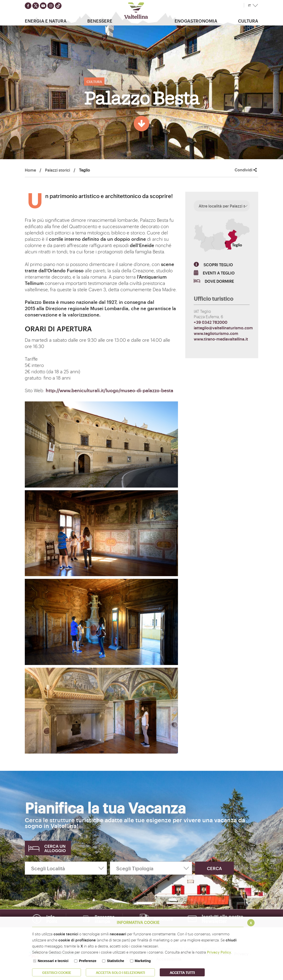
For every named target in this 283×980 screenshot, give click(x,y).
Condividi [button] (246, 170)
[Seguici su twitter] (36, 6)
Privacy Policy (219, 952)
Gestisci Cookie (57, 972)
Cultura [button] (248, 21)
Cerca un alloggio (55, 848)
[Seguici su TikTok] (58, 6)
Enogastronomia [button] (196, 21)
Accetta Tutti (182, 972)
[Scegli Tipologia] (151, 868)
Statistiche (116, 961)
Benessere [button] (100, 21)
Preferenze (88, 961)
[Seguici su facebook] (28, 6)
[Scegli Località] (66, 868)
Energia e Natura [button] (46, 21)
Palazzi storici (57, 170)
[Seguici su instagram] (51, 6)
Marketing (143, 961)
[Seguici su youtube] (43, 6)
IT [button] (249, 5)
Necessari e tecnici (53, 961)
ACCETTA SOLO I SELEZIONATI (120, 972)
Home (30, 170)
